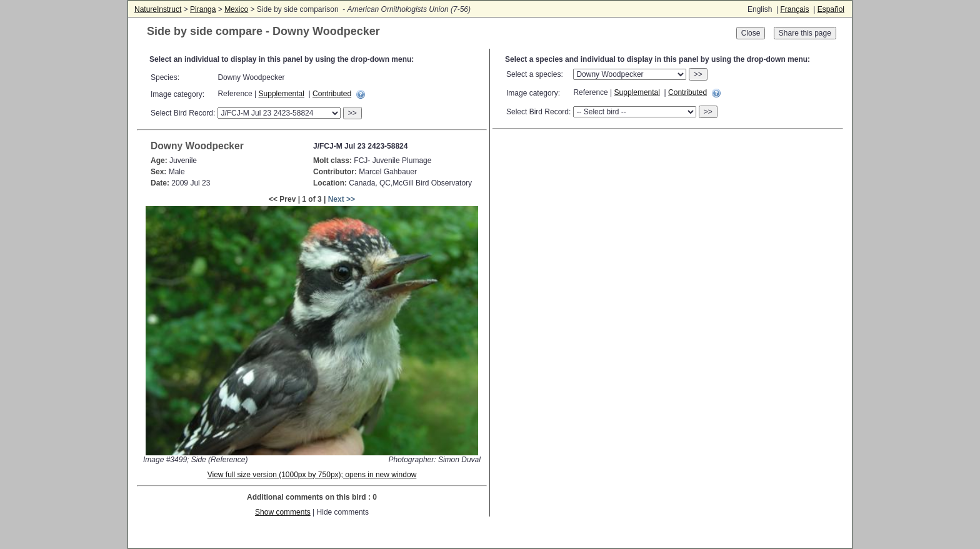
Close (751, 33)
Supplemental (282, 94)
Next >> (342, 199)
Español (831, 9)
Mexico (236, 9)
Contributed (332, 94)
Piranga (203, 9)
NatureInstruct (158, 9)
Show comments (283, 512)
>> (352, 113)
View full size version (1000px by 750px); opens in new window (312, 475)
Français (794, 9)
